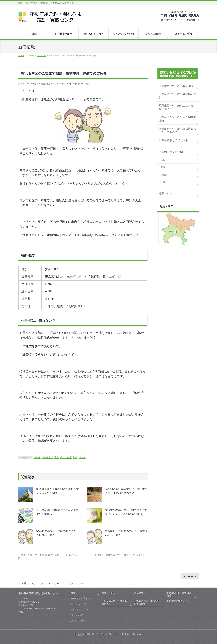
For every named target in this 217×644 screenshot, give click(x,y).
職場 (163, 167)
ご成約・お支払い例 (171, 152)
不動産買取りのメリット (173, 140)
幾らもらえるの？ (79, 604)
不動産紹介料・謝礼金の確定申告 (177, 96)
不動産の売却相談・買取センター (104, 634)
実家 (57, 457)
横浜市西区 (66, 457)
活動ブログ (90, 84)
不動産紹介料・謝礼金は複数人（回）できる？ (177, 130)
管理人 (164, 175)
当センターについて (80, 609)
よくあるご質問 (78, 620)
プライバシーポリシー (52, 583)
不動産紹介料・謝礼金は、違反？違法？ (176, 107)
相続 (75, 457)
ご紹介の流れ (76, 615)
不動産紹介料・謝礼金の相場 (176, 86)
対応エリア (140, 593)
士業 (163, 182)
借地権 (37, 457)
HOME (73, 593)
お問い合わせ (28, 583)
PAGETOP (190, 576)
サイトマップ (76, 583)
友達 (163, 160)
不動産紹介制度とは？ (81, 598)
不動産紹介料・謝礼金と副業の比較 (177, 119)
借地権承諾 (47, 457)
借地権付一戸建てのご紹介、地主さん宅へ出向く (121, 555)
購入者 (82, 457)
